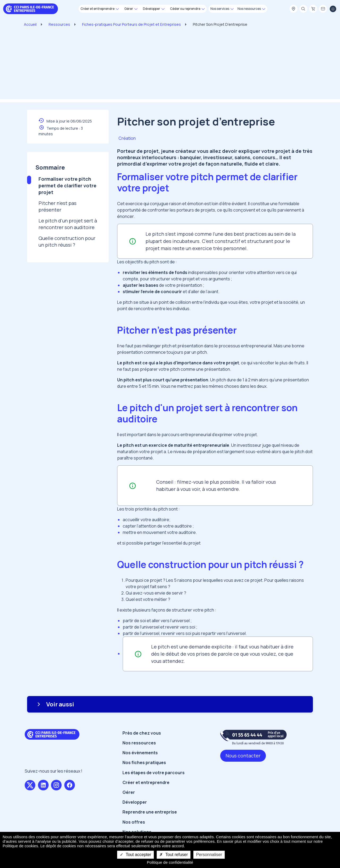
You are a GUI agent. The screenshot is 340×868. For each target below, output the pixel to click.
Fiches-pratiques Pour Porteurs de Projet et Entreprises (131, 24)
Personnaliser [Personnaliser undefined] (209, 855)
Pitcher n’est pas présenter (58, 206)
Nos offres (134, 822)
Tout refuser (174, 855)
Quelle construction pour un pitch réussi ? (67, 241)
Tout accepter (135, 855)
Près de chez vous (142, 733)
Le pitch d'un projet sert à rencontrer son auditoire (68, 224)
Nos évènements (140, 753)
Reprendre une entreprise (150, 812)
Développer (135, 802)
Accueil (30, 24)
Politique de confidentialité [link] (170, 862)
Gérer (129, 792)
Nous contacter (243, 756)
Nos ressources (139, 743)
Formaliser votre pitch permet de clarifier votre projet (67, 186)
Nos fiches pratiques (144, 762)
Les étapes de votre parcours (154, 773)
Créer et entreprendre (146, 782)
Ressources (59, 24)
